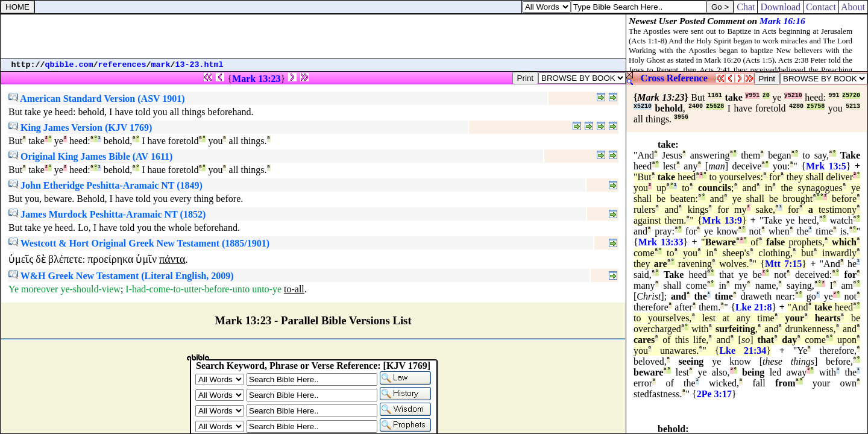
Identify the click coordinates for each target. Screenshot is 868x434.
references (122, 65)
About (853, 7)
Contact (821, 7)
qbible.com (69, 65)
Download (780, 7)
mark (161, 65)
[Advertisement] (313, 36)
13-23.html (200, 65)
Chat (746, 7)
